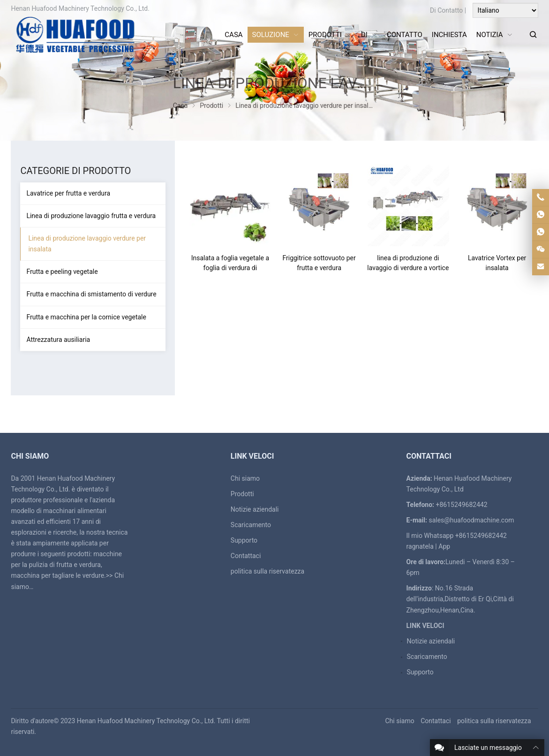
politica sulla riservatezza (267, 571)
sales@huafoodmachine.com (471, 520)
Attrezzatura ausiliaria (58, 340)
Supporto (244, 540)
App (444, 546)
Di (433, 10)
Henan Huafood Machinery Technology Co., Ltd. (146, 721)
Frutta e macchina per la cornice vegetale (86, 317)
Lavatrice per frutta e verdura (68, 193)
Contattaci (246, 556)
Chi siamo (245, 478)
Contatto (450, 10)
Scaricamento (251, 525)
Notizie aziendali (255, 509)
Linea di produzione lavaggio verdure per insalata (87, 244)
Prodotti (242, 494)
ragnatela (420, 546)
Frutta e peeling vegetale (62, 272)
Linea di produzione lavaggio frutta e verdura (91, 216)
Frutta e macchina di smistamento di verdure (91, 294)
